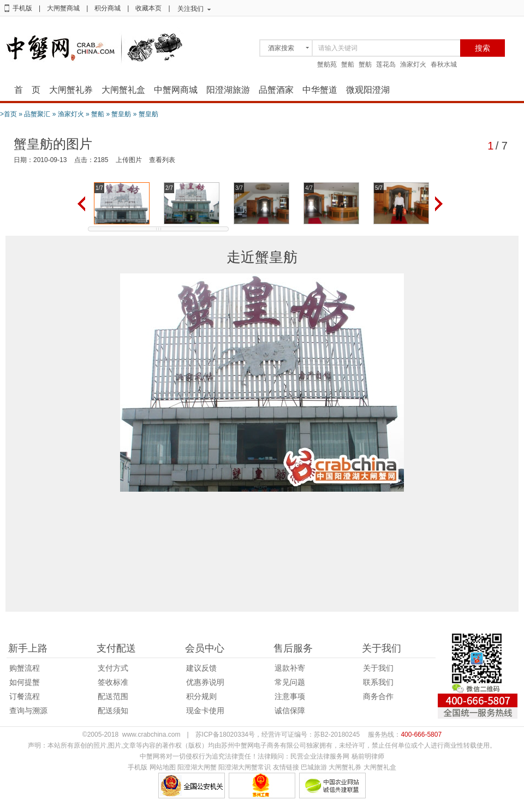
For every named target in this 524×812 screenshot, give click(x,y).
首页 (10, 114)
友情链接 (286, 767)
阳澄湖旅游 (228, 90)
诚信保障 (290, 710)
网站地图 (163, 767)
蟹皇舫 (121, 114)
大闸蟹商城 (63, 8)
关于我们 (378, 668)
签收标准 (113, 682)
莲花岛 (386, 64)
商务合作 (378, 696)
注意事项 (290, 696)
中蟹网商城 (176, 90)
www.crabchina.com (151, 735)
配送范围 (113, 696)
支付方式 (113, 668)
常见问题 (290, 682)
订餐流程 (25, 696)
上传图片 (129, 160)
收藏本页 (148, 8)
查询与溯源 (28, 710)
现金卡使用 (205, 710)
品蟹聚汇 (37, 114)
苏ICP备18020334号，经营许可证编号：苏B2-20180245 (278, 735)
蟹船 (348, 64)
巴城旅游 (314, 767)
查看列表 (162, 160)
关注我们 (190, 9)
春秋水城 (444, 64)
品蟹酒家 (276, 90)
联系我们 (378, 682)
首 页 (27, 90)
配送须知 (113, 710)
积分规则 (201, 696)
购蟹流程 (25, 668)
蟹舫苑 (327, 64)
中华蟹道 (320, 90)
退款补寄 (290, 668)
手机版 (22, 8)
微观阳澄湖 (368, 90)
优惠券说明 (205, 682)
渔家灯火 (413, 64)
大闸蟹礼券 (71, 90)
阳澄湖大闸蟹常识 (245, 767)
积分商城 (108, 8)
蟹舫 (365, 64)
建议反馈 (201, 668)
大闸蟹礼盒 (123, 90)
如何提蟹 (25, 682)
